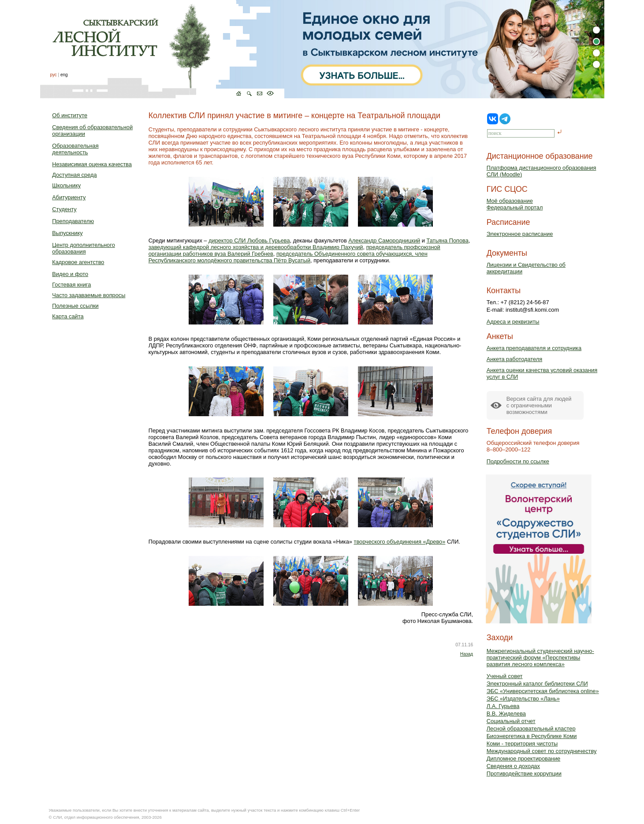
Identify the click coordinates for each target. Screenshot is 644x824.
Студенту (64, 209)
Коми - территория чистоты (522, 744)
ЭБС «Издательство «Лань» (523, 699)
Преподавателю (73, 221)
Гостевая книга (71, 285)
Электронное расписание (520, 234)
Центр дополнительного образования (83, 248)
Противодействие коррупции (524, 774)
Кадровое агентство (78, 262)
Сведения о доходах (513, 766)
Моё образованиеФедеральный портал (515, 204)
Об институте (70, 115)
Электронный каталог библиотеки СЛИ (537, 684)
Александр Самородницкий (384, 240)
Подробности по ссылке (518, 461)
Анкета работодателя (515, 359)
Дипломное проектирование (524, 759)
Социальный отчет (511, 721)
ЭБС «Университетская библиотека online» (543, 691)
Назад (467, 654)
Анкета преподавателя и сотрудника (534, 348)
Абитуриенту (69, 197)
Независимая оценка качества (92, 164)
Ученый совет (505, 676)
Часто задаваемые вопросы (89, 295)
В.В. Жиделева (506, 714)
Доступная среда (74, 175)
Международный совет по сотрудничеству (542, 751)
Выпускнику (67, 233)
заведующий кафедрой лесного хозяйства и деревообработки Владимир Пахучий (256, 247)
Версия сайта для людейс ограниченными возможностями (539, 405)
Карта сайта (68, 316)
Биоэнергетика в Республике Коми (532, 736)
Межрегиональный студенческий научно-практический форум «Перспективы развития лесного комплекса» (540, 658)
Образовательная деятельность (75, 149)
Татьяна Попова (447, 240)
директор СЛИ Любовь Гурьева (249, 240)
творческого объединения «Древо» (400, 542)
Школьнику (66, 185)
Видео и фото (70, 274)
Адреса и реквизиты (513, 322)
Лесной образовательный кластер (531, 729)
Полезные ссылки (75, 306)
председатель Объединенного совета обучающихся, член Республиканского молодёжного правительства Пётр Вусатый (288, 257)
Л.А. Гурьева (503, 706)
